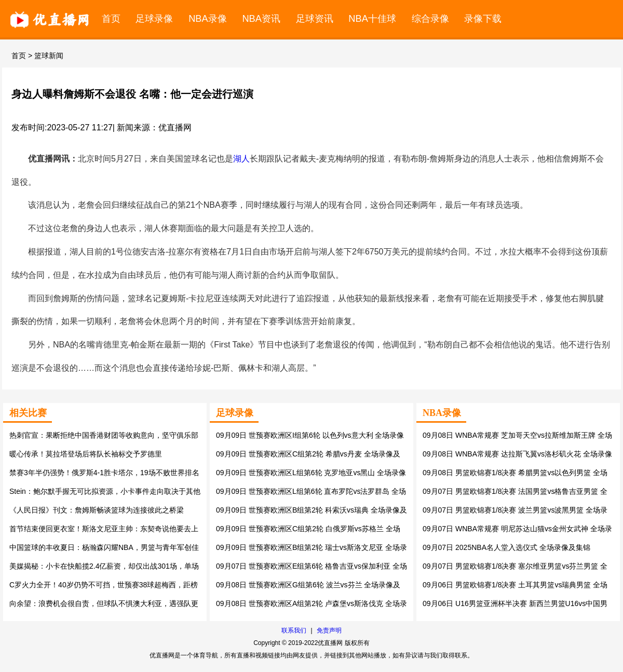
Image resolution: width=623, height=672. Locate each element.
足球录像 (154, 18)
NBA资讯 (261, 18)
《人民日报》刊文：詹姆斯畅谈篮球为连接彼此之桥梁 (97, 510)
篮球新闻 (49, 56)
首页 (111, 18)
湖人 (241, 159)
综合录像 (430, 18)
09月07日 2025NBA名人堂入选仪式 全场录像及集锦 (506, 547)
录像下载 (483, 18)
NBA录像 (208, 18)
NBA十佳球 (372, 18)
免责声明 (329, 630)
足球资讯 (315, 18)
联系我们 (294, 630)
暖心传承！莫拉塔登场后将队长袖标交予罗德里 (86, 454)
